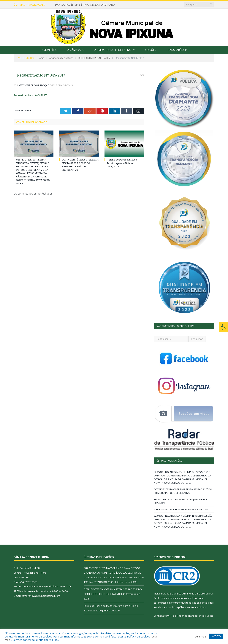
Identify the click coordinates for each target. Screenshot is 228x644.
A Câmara (74, 50)
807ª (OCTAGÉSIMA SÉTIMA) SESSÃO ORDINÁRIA (85, 5)
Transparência (177, 50)
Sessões (151, 50)
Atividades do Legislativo (113, 50)
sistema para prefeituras (199, 594)
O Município (49, 50)
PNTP (169, 616)
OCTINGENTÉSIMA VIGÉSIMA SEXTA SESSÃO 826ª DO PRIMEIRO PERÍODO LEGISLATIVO (80, 165)
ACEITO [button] (216, 636)
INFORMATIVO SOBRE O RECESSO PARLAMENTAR (181, 509)
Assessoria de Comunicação (34, 85)
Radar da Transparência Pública (195, 616)
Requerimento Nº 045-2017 (30, 95)
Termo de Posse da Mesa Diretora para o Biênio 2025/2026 (122, 163)
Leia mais (201, 636)
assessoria (179, 598)
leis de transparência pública (170, 607)
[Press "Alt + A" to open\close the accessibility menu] (223, 327)
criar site (176, 594)
